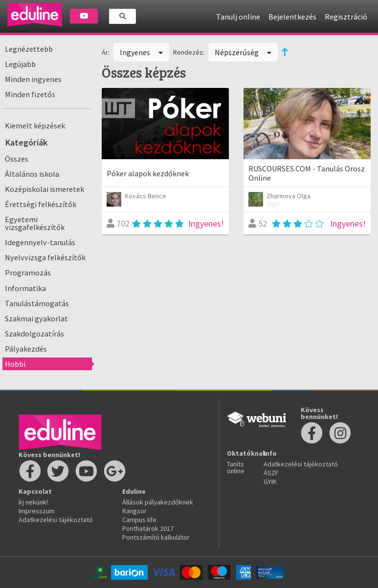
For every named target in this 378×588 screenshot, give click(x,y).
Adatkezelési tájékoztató (56, 520)
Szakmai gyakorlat (36, 318)
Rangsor (134, 511)
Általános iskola (32, 174)
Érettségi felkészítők (41, 204)
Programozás (28, 273)
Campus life (139, 520)
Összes (17, 159)
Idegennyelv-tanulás (40, 242)
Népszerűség (243, 52)
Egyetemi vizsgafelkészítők (35, 223)
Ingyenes (141, 52)
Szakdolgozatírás (34, 334)
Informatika (25, 288)
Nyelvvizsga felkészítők (45, 257)
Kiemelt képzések (35, 126)
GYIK (270, 482)
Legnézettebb (29, 49)
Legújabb (20, 64)
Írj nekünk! (33, 502)
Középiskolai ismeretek (44, 189)
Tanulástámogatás (37, 303)
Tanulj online (238, 17)
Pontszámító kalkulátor (156, 537)
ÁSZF (271, 473)
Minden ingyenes (33, 79)
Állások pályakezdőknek (158, 502)
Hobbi (15, 364)
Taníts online (236, 467)
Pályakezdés (26, 349)
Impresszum (37, 511)
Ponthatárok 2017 (148, 528)
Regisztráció (346, 17)
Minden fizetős (30, 94)
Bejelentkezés (292, 17)
